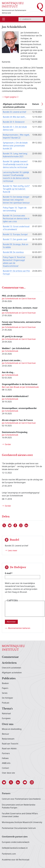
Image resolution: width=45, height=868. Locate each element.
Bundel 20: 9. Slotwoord (14, 122)
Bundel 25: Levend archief (15, 112)
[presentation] (25, 611)
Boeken (5, 683)
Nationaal (6, 714)
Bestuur (6, 734)
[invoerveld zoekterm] (31, 19)
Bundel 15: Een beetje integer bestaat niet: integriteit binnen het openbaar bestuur (16, 200)
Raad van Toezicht (10, 744)
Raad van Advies (9, 749)
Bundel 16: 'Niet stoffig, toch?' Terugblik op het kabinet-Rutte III (16, 189)
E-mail (8, 573)
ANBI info (6, 763)
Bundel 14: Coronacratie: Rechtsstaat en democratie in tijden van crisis (16, 219)
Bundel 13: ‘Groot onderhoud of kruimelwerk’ (16, 228)
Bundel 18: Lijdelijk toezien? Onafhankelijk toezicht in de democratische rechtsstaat (16, 164)
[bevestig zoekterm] (20, 19)
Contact (5, 768)
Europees (6, 718)
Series (5, 693)
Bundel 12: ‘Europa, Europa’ (15, 234)
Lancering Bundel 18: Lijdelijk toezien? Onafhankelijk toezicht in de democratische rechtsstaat (16, 177)
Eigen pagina (10, 97)
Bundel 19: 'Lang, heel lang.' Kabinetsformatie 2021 (15, 155)
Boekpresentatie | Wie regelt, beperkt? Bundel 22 (16, 136)
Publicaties (9, 679)
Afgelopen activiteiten (12, 673)
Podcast (6, 703)
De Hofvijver (7, 698)
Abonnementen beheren (19, 628)
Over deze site (8, 773)
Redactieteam (8, 739)
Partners (6, 753)
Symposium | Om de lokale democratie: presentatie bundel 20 (15, 146)
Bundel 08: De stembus (13, 252)
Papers (5, 688)
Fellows (5, 758)
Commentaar (10, 657)
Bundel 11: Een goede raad (15, 239)
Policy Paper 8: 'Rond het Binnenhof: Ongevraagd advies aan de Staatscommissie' (14, 262)
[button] (5, 782)
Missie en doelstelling (12, 729)
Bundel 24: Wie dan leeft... (15, 117)
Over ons (8, 724)
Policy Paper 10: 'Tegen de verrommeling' (15, 209)
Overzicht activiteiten (12, 668)
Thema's (7, 709)
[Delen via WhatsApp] (21, 525)
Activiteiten (9, 663)
